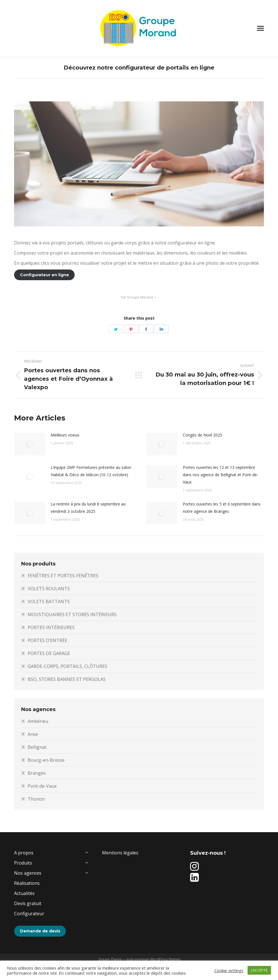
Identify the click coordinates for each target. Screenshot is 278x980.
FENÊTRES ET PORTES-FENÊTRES (63, 576)
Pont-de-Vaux (42, 786)
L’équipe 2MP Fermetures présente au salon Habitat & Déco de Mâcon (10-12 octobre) (91, 471)
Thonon (36, 799)
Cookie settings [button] (229, 970)
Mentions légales (120, 853)
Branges (37, 773)
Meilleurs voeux (65, 435)
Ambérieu (38, 721)
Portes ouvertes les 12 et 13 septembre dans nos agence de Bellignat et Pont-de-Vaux (221, 475)
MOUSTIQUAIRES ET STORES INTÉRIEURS (72, 614)
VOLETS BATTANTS (49, 602)
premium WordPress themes (158, 959)
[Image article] (30, 444)
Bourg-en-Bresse (46, 760)
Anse (33, 734)
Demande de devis (40, 931)
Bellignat (37, 747)
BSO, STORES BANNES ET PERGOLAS (67, 679)
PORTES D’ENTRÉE (47, 640)
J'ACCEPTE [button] (259, 970)
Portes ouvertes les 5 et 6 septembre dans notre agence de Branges (222, 508)
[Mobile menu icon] (261, 28)
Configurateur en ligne (45, 275)
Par (137, 297)
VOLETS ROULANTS (49, 589)
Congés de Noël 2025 (203, 435)
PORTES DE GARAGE (49, 653)
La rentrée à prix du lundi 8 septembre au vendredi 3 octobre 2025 (88, 508)
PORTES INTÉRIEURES (51, 627)
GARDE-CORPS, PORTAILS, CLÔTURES (67, 666)
